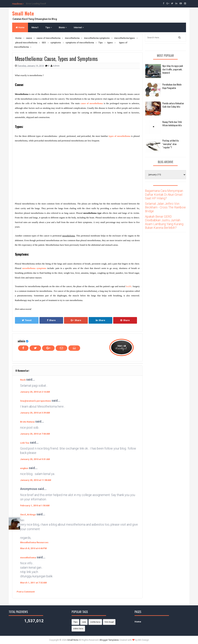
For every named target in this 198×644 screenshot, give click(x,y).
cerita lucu (95, 622)
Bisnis (63, 27)
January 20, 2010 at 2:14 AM (35, 392)
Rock (23, 380)
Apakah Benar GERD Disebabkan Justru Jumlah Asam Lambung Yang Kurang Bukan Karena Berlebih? (164, 222)
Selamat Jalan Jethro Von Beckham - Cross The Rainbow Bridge (165, 207)
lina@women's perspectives (36, 401)
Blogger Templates (109, 640)
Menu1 (35, 27)
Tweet (27, 320)
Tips (49, 27)
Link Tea (25, 443)
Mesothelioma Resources (34, 542)
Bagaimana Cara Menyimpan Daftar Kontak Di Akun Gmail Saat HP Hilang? (164, 194)
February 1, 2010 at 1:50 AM (35, 506)
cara (84, 622)
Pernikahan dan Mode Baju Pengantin (172, 86)
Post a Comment (26, 592)
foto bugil (109, 622)
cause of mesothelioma (92, 103)
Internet (79, 27)
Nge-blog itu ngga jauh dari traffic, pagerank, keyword (173, 69)
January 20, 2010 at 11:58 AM (36, 480)
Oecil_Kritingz (28, 515)
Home (20, 27)
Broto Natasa (27, 422)
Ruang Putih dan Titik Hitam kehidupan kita (172, 124)
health (129, 286)
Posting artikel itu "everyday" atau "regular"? (171, 144)
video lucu (78, 629)
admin (21, 341)
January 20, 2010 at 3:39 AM (35, 413)
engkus (24, 468)
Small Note (23, 13)
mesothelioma (28, 558)
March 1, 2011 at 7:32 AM (33, 583)
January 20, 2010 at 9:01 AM (35, 459)
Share (51, 320)
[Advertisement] (44, 171)
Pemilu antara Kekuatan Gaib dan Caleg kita (173, 105)
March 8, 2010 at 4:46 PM (33, 548)
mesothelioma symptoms (34, 268)
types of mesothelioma (120, 136)
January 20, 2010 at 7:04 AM (35, 434)
